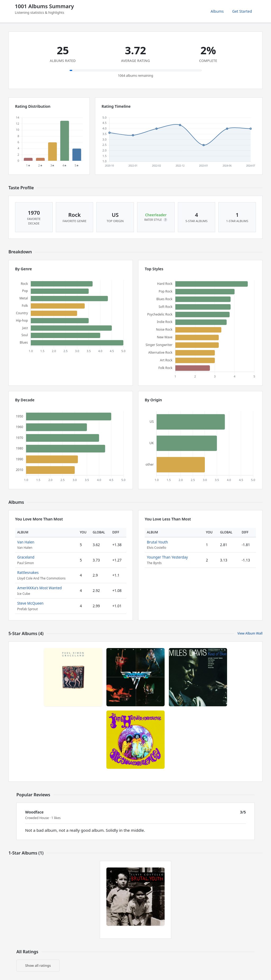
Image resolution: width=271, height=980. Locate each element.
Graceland (26, 557)
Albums (217, 11)
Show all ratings (38, 965)
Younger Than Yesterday (167, 557)
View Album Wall (250, 633)
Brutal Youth (157, 542)
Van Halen (26, 542)
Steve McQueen (30, 603)
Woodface (34, 812)
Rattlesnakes (28, 572)
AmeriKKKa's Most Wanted (39, 588)
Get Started (242, 11)
